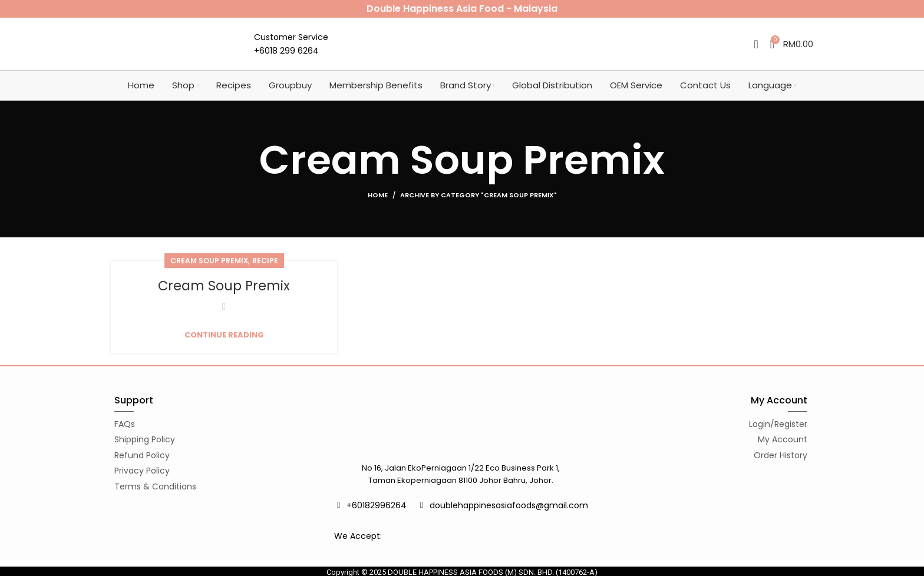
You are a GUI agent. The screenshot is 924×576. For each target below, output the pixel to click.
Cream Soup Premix (209, 269)
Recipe (265, 269)
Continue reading (224, 344)
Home (378, 204)
